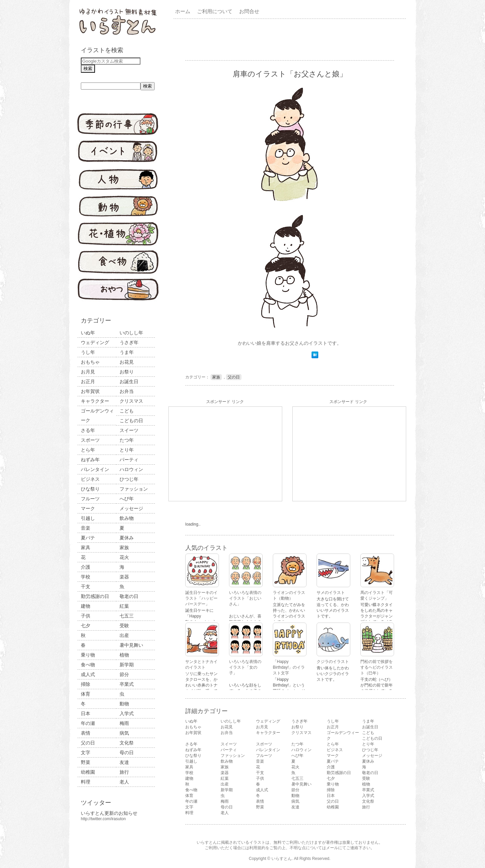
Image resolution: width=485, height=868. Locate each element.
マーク (88, 508)
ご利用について (215, 11)
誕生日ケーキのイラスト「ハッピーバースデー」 (201, 598)
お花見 (127, 362)
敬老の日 (129, 596)
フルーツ (90, 499)
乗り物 (88, 655)
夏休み (127, 538)
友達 (124, 762)
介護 (86, 567)
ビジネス (90, 479)
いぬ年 (88, 333)
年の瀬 (88, 723)
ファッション (134, 489)
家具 (86, 547)
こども (127, 411)
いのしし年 (131, 333)
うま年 (127, 352)
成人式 (88, 674)
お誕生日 (129, 381)
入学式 (127, 713)
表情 (86, 733)
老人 (124, 782)
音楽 (86, 528)
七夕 (86, 626)
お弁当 (127, 391)
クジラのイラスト (333, 662)
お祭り (127, 372)
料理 (86, 782)
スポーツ (90, 440)
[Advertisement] (291, 39)
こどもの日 (131, 421)
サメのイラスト (331, 593)
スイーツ (129, 430)
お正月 (88, 381)
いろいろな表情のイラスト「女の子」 (245, 667)
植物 (124, 655)
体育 (86, 694)
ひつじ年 (129, 479)
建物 (86, 606)
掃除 (86, 684)
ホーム (183, 11)
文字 (86, 753)
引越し (88, 518)
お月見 (88, 372)
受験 (124, 626)
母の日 (127, 753)
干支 (86, 587)
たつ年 (127, 440)
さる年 (88, 430)
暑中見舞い (131, 645)
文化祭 (127, 743)
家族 (124, 547)
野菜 (86, 762)
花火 (124, 557)
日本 (86, 713)
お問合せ (249, 11)
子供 (86, 616)
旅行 (124, 772)
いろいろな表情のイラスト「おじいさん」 (245, 598)
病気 (124, 733)
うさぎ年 (129, 342)
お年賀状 (90, 391)
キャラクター (95, 401)
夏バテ (88, 538)
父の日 (88, 743)
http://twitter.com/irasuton (103, 819)
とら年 (88, 450)
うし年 (88, 352)
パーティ (129, 460)
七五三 (127, 616)
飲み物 (127, 518)
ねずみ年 (90, 460)
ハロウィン (131, 469)
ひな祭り (90, 489)
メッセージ (131, 508)
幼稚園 (88, 772)
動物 (124, 704)
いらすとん (282, 859)
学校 (86, 577)
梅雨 (124, 723)
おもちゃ (90, 362)
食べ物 (88, 665)
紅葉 (124, 606)
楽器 (124, 577)
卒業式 (127, 684)
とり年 (127, 450)
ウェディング (95, 342)
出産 (124, 635)
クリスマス (131, 401)
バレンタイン (95, 469)
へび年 (127, 499)
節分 (124, 674)
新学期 (127, 665)
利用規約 (257, 848)
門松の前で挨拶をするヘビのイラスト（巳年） (377, 667)
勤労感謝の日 (95, 596)
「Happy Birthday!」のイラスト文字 (289, 667)
